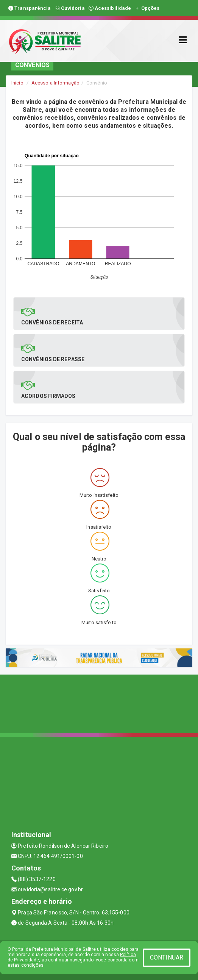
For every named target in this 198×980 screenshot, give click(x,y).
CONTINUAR (167, 957)
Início (17, 83)
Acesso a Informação (55, 83)
